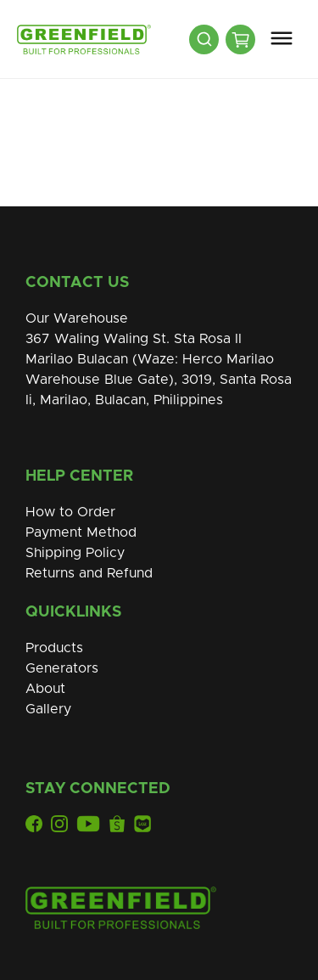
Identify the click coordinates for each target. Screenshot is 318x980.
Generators (62, 668)
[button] (282, 39)
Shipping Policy (75, 553)
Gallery (48, 709)
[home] (80, 39)
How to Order (70, 512)
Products (54, 648)
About (45, 689)
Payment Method (81, 532)
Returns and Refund (89, 573)
